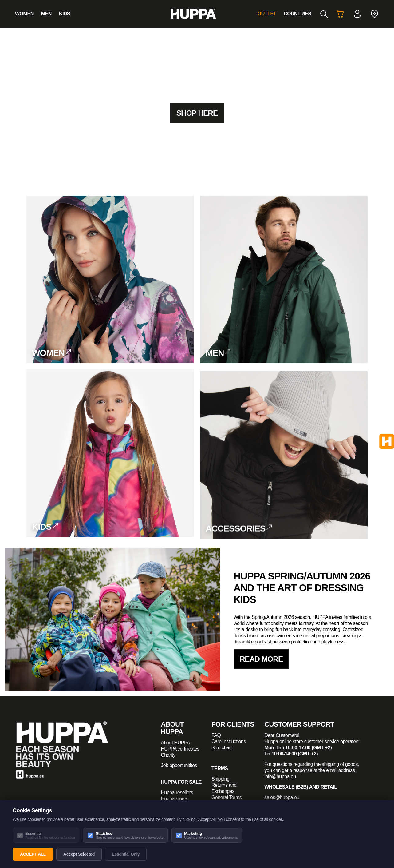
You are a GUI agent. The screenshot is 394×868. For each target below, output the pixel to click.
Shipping (220, 779)
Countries (297, 14)
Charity (168, 755)
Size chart (222, 748)
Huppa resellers (177, 792)
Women (24, 14)
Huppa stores (174, 799)
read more (261, 659)
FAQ (216, 735)
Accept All (33, 854)
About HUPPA (175, 743)
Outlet (267, 14)
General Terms (227, 797)
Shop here (197, 113)
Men (46, 14)
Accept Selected (79, 854)
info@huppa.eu (280, 776)
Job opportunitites (179, 765)
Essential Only (126, 854)
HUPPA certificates (180, 749)
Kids (65, 14)
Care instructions (229, 741)
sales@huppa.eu (282, 797)
